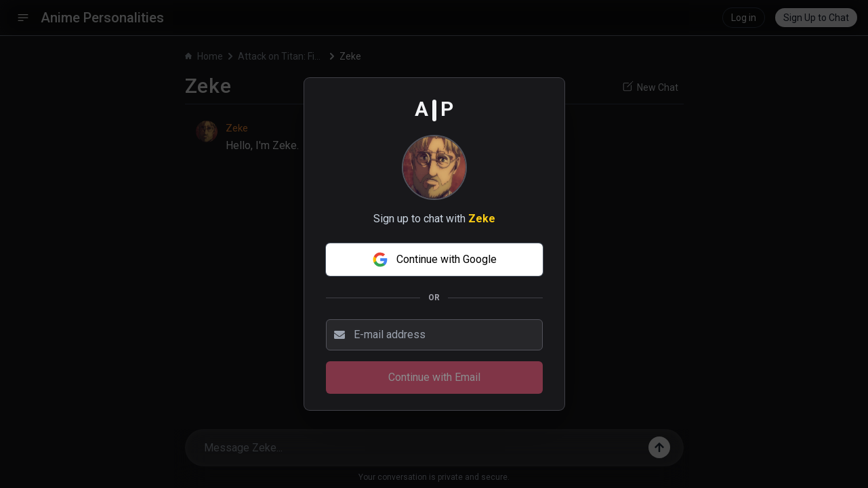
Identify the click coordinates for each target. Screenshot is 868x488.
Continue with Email (434, 377)
